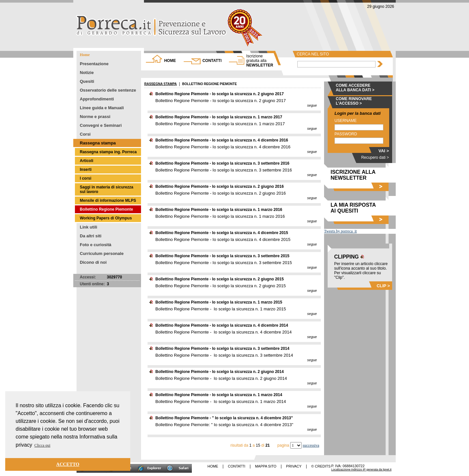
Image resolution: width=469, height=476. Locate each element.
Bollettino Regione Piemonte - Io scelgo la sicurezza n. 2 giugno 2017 (220, 94)
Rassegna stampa (98, 143)
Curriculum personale (102, 253)
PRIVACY (294, 466)
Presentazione (94, 64)
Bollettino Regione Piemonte (106, 209)
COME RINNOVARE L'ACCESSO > (354, 101)
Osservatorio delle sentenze (108, 90)
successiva (311, 445)
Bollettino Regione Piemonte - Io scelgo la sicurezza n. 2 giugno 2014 (220, 372)
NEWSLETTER (260, 61)
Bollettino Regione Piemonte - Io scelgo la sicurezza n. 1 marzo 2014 (219, 395)
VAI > (384, 151)
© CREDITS (321, 466)
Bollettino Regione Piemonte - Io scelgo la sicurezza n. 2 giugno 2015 (220, 279)
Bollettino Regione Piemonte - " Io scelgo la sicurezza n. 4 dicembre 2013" (224, 418)
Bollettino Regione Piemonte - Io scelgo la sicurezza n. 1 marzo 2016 (219, 210)
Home (85, 55)
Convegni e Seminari (101, 125)
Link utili (88, 227)
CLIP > (383, 286)
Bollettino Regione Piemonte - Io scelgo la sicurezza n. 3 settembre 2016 (222, 163)
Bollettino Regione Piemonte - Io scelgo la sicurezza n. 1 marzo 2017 (219, 117)
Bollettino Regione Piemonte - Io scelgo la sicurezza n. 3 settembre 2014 (222, 349)
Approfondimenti (97, 99)
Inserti (86, 170)
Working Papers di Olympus (106, 218)
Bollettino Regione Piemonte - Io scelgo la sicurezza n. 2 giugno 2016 (220, 186)
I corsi (85, 178)
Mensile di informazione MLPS (108, 201)
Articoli (86, 161)
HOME (170, 61)
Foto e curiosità (96, 245)
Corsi (85, 134)
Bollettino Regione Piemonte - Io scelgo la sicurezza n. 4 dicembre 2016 (222, 140)
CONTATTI (212, 61)
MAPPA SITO (266, 466)
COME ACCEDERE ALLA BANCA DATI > (355, 88)
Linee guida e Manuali (102, 108)
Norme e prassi (95, 117)
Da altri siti (91, 236)
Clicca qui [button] (43, 445)
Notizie (87, 73)
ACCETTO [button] (68, 464)
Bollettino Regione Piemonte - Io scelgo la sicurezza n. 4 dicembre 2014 (222, 325)
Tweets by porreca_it (340, 231)
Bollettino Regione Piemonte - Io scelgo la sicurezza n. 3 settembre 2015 (222, 256)
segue (312, 105)
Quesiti (87, 81)
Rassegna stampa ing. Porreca (108, 152)
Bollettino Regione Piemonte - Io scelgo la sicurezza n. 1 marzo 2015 (219, 302)
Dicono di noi (93, 262)
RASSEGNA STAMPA (161, 84)
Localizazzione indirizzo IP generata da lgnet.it (361, 469)
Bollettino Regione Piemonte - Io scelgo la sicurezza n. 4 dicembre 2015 (222, 233)
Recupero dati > (375, 157)
